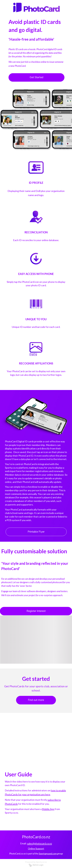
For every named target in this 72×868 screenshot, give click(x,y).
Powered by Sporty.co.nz (36, 862)
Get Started (36, 77)
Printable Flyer (36, 532)
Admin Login (36, 865)
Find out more (36, 700)
